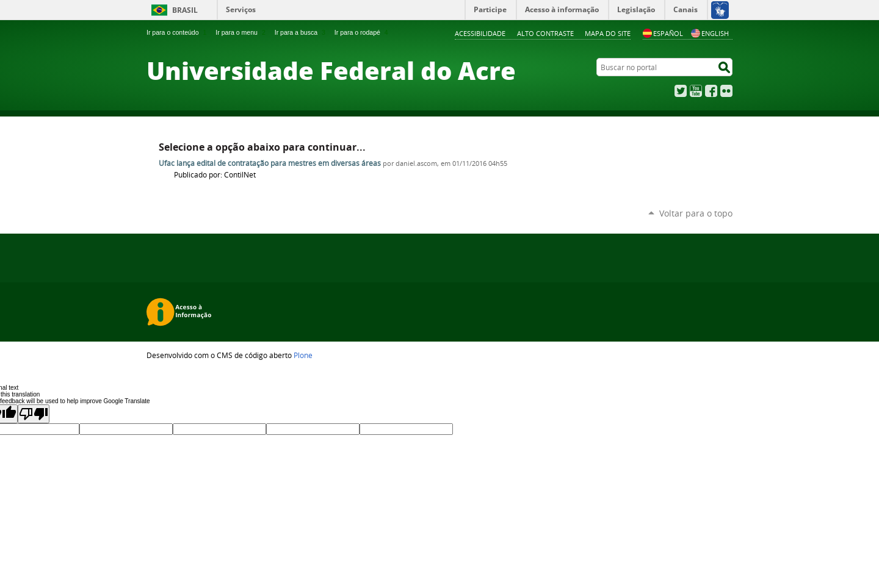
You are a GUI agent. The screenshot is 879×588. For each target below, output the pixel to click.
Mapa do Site (608, 33)
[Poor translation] (34, 414)
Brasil (185, 10)
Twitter (681, 91)
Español (663, 33)
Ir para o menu (241, 32)
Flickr (726, 91)
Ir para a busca (301, 32)
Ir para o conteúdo (178, 32)
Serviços (241, 9)
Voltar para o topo (696, 213)
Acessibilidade (480, 33)
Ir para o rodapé (363, 32)
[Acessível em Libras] (719, 10)
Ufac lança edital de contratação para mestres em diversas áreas (270, 163)
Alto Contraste (545, 33)
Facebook (711, 91)
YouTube (696, 91)
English (710, 33)
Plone (303, 355)
